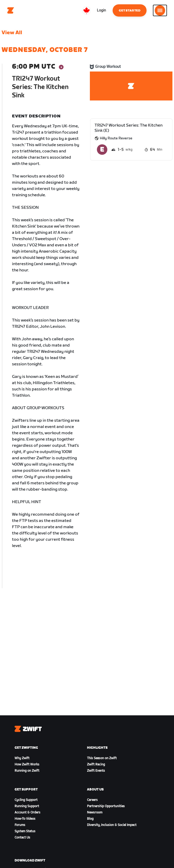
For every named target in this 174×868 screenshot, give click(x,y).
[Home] (11, 10)
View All (12, 33)
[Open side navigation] (160, 10)
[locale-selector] (86, 10)
